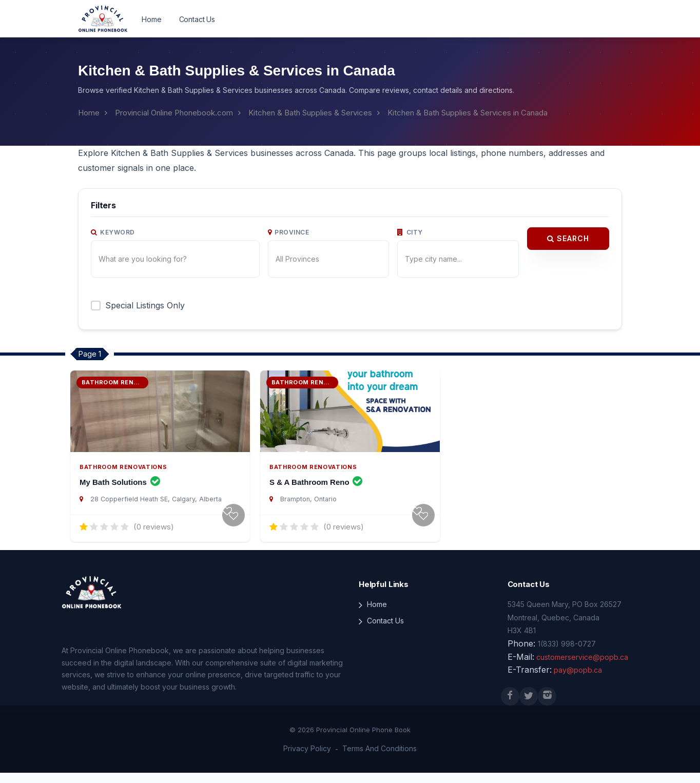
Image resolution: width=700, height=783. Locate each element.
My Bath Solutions (120, 492)
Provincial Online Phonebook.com (172, 113)
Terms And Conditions (377, 759)
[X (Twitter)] (529, 707)
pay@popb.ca (572, 680)
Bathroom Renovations (120, 477)
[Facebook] (510, 707)
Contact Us (196, 19)
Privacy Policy (310, 759)
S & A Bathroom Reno (316, 492)
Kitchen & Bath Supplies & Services (306, 113)
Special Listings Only (143, 305)
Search (568, 239)
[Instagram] (547, 707)
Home (151, 19)
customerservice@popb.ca (577, 668)
